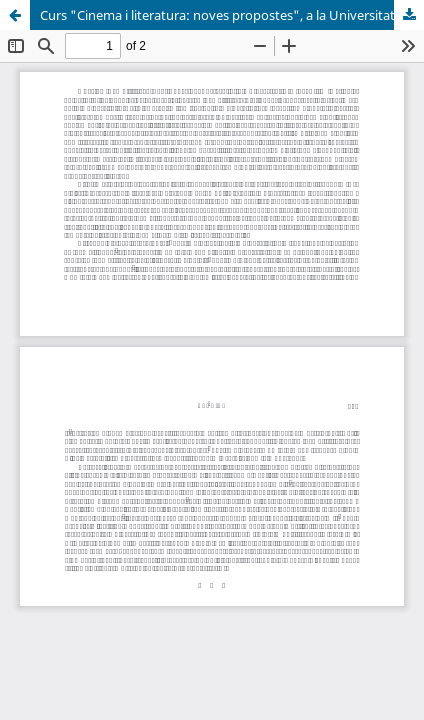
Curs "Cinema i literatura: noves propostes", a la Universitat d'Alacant (232, 15)
